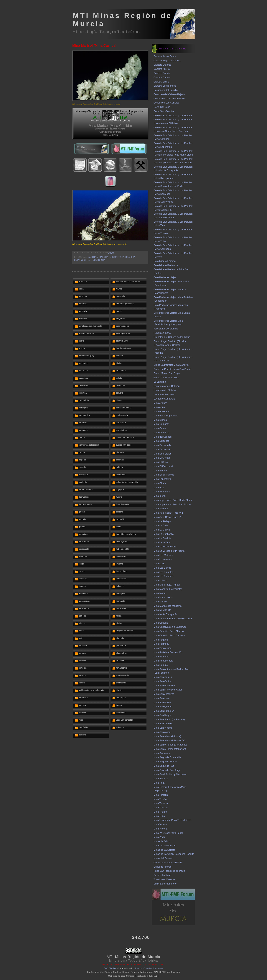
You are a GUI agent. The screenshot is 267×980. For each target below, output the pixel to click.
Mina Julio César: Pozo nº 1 (168, 513)
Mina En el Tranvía (164, 475)
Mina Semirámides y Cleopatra (170, 774)
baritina (93, 257)
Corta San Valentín (164, 111)
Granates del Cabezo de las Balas (172, 337)
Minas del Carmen (163, 858)
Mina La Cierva (162, 530)
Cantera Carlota (162, 77)
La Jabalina (160, 382)
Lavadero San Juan (164, 394)
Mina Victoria (160, 829)
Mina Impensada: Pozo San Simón (172, 504)
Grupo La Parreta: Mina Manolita (171, 365)
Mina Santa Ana (162, 732)
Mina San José (161, 698)
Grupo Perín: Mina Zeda (166, 377)
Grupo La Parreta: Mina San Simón (172, 369)
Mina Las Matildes (163, 555)
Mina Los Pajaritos (163, 572)
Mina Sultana (161, 778)
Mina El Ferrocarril (163, 466)
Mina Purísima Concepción (168, 652)
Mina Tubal (159, 816)
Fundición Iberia (162, 333)
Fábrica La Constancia (166, 329)
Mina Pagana (161, 640)
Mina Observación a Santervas (170, 627)
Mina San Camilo (163, 677)
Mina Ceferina (161, 432)
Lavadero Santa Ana (164, 399)
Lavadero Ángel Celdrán (167, 386)
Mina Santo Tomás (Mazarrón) (170, 749)
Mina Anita (159, 407)
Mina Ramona (161, 657)
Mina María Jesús (163, 597)
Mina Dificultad (161, 441)
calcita (104, 257)
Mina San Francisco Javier (168, 690)
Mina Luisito (160, 580)
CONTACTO (110, 968)
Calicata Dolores (162, 65)
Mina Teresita (161, 795)
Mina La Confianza (164, 534)
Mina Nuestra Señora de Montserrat (173, 618)
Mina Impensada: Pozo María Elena (173, 500)
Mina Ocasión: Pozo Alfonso (169, 631)
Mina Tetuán (160, 799)
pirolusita (129, 257)
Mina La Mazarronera (165, 547)
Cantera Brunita (162, 73)
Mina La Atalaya (162, 521)
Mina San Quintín (163, 707)
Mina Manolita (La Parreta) (168, 589)
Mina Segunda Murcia (165, 762)
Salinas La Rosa (162, 875)
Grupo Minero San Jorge (167, 373)
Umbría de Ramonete (165, 884)
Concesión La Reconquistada (169, 99)
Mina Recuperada (163, 661)
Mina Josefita (161, 508)
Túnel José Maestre (164, 879)
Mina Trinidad (161, 807)
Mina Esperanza (162, 479)
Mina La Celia (161, 525)
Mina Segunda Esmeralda (167, 757)
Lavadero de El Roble (165, 390)
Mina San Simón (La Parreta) (169, 719)
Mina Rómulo (161, 665)
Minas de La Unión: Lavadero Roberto (174, 854)
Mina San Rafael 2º (164, 711)
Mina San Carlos (162, 681)
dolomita (116, 257)
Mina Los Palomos (163, 576)
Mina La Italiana (162, 542)
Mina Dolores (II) (162, 449)
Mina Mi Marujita (162, 610)
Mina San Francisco (164, 686)
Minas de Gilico (162, 841)
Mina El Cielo (161, 462)
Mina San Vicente (163, 728)
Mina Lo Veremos (163, 559)
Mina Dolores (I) (162, 445)
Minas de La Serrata (164, 850)
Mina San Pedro (162, 702)
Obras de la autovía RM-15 (168, 862)
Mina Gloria (160, 483)
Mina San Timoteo (163, 723)
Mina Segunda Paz (164, 766)
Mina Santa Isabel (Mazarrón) (169, 740)
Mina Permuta (161, 644)
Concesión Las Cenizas (166, 103)
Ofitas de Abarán (163, 867)
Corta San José (162, 107)
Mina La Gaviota (162, 538)
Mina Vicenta (160, 824)
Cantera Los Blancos (165, 86)
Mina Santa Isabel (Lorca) (167, 736)
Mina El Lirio (160, 471)
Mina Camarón (161, 424)
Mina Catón (160, 428)
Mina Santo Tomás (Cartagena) (170, 745)
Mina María (160, 593)
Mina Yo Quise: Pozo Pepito (168, 833)
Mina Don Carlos (163, 454)
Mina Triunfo (160, 812)
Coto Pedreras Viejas (165, 277)
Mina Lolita (159, 563)
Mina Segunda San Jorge (167, 770)
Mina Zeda (159, 837)
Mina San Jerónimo (164, 694)
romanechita (82, 260)
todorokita (98, 260)
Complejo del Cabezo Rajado (169, 94)
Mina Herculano (162, 492)
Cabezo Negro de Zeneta (167, 60)
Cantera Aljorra (162, 69)
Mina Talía (159, 783)
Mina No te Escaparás (165, 614)
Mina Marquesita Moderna (168, 606)
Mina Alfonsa (160, 403)
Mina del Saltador (163, 437)
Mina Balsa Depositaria (166, 416)
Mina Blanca (160, 420)
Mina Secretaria (162, 753)
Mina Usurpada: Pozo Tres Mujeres (172, 820)
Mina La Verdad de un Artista (169, 551)
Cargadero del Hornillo (166, 90)
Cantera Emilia (161, 82)
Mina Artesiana (161, 411)
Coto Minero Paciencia (166, 265)
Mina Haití (159, 487)
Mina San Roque (163, 715)
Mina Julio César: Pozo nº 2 (168, 517)
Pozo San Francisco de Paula (169, 871)
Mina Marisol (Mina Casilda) (94, 46)
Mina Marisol (160, 602)
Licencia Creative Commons (149, 968)
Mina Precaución (163, 648)
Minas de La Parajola (165, 846)
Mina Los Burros (162, 568)
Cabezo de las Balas (165, 56)
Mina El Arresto (162, 458)
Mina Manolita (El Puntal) (167, 585)
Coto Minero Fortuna (165, 261)
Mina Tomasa (161, 803)
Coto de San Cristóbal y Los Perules (173, 115)
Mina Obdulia (161, 623)
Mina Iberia (159, 496)
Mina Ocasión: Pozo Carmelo (169, 635)
